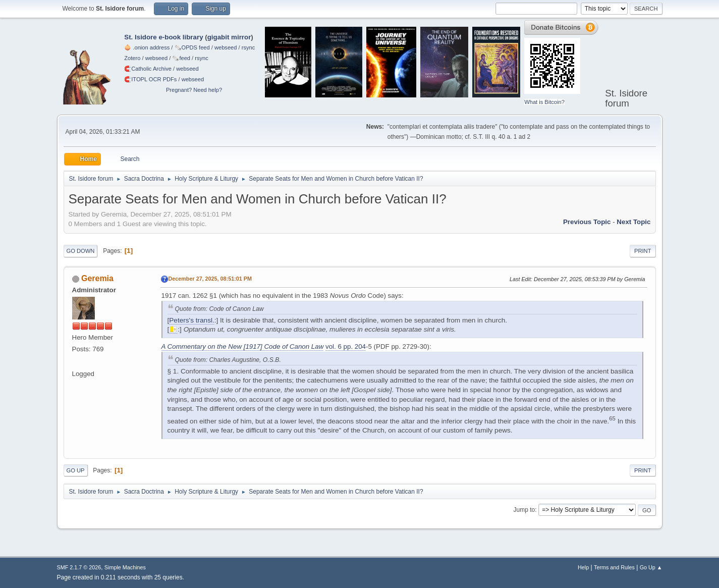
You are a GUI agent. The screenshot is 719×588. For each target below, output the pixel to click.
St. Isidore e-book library (163, 37)
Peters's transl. (191, 320)
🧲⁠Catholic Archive (148, 69)
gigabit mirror (229, 37)
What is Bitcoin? (544, 102)
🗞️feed (181, 58)
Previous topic (587, 222)
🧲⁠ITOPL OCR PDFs (150, 79)
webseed (226, 47)
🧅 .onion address (147, 47)
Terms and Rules (614, 567)
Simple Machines (125, 567)
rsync (248, 47)
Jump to (524, 510)
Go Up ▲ (651, 567)
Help (583, 567)
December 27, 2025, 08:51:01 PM (210, 279)
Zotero (132, 58)
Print (643, 251)
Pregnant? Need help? (194, 90)
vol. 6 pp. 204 (346, 346)
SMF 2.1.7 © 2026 (79, 567)
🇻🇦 (173, 329)
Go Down (81, 251)
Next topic (633, 222)
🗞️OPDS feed (192, 47)
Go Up (76, 470)
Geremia (97, 278)
